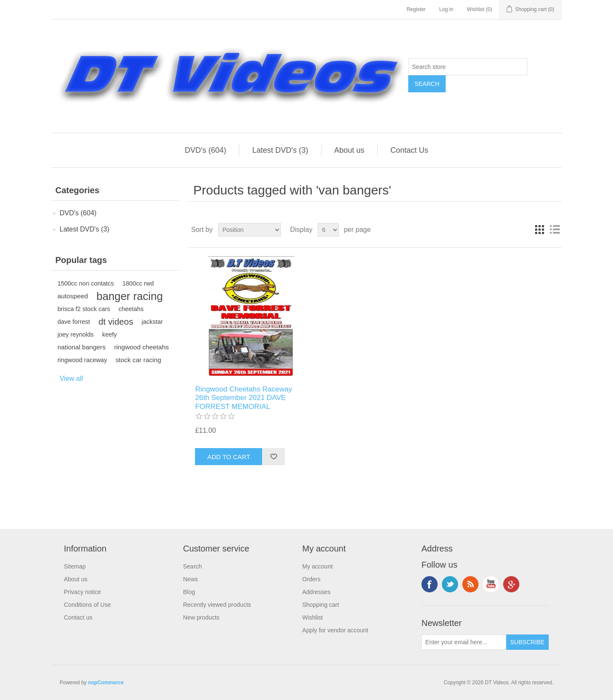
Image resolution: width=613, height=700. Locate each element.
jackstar (152, 322)
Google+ (511, 584)
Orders (311, 579)
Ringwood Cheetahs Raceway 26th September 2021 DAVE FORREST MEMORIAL (243, 398)
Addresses (316, 592)
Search (192, 566)
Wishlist (312, 617)
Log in (446, 9)
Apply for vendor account (335, 630)
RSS (470, 584)
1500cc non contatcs (86, 283)
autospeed (73, 296)
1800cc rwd (138, 283)
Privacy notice (82, 592)
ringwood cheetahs (141, 347)
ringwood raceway (82, 360)
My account (318, 566)
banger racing (129, 296)
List (555, 230)
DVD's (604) (205, 150)
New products (201, 617)
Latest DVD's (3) (280, 150)
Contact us (78, 617)
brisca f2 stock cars (84, 309)
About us (349, 150)
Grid (539, 230)
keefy (110, 334)
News (190, 579)
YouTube (491, 584)
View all (71, 379)
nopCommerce (106, 683)
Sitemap (75, 566)
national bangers (82, 347)
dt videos (116, 322)
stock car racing (138, 360)
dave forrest (74, 322)
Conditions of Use (87, 605)
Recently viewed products (217, 605)
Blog (189, 592)
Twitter (450, 584)
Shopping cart (321, 605)
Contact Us (409, 150)
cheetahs (131, 309)
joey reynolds (76, 334)
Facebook (430, 584)
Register (416, 9)
